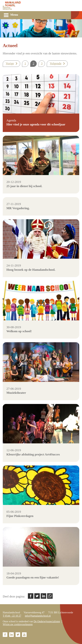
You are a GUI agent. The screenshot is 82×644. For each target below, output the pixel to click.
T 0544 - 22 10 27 (12, 616)
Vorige (10, 63)
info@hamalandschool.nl (38, 616)
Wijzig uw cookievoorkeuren (18, 624)
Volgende (56, 63)
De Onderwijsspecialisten (47, 621)
